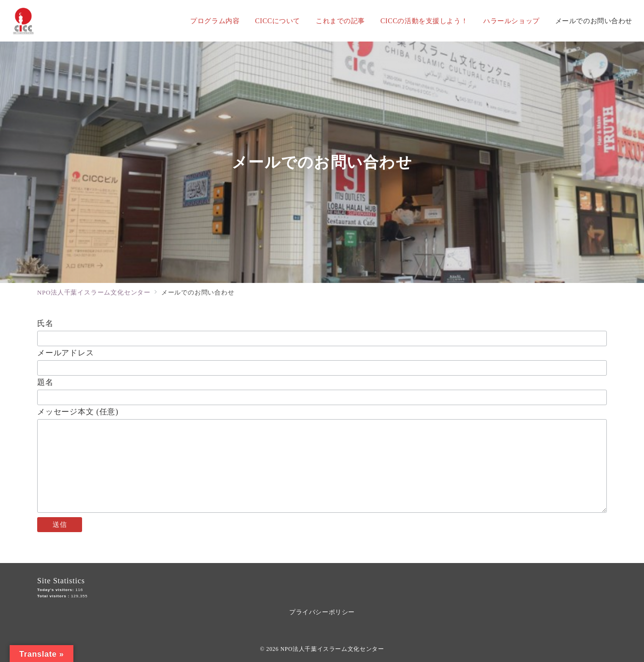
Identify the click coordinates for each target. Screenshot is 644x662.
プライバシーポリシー (322, 612)
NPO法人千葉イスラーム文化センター (332, 649)
